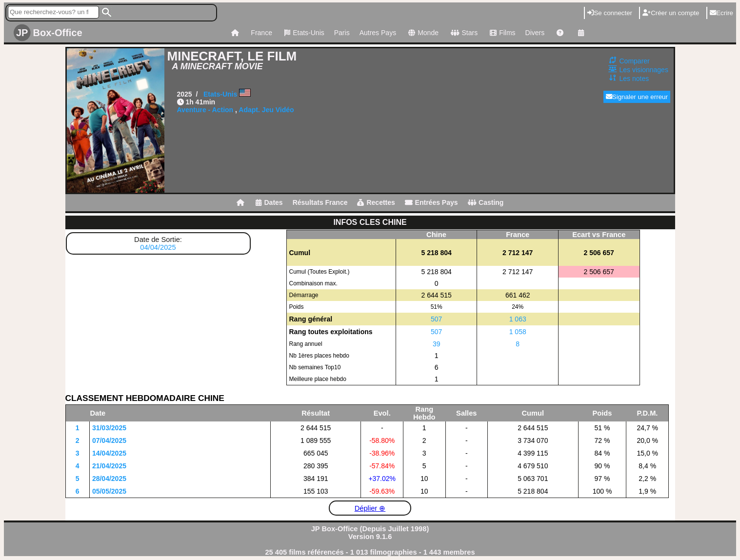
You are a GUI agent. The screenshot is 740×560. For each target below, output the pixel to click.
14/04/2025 (109, 453)
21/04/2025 (109, 466)
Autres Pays (378, 33)
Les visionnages (644, 70)
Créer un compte (671, 13)
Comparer (635, 61)
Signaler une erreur (637, 97)
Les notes (634, 79)
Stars (463, 33)
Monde (422, 33)
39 (437, 344)
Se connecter (610, 13)
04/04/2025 (158, 247)
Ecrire (721, 13)
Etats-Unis (303, 33)
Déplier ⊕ (370, 508)
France (261, 33)
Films (501, 33)
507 (436, 319)
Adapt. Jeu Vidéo (266, 110)
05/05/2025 (109, 491)
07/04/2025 (109, 440)
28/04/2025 (109, 479)
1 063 (518, 319)
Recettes (376, 202)
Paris (342, 33)
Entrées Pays (431, 202)
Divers (535, 33)
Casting (486, 202)
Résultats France (320, 202)
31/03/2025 (109, 428)
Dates (269, 202)
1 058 (518, 332)
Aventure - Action (205, 110)
